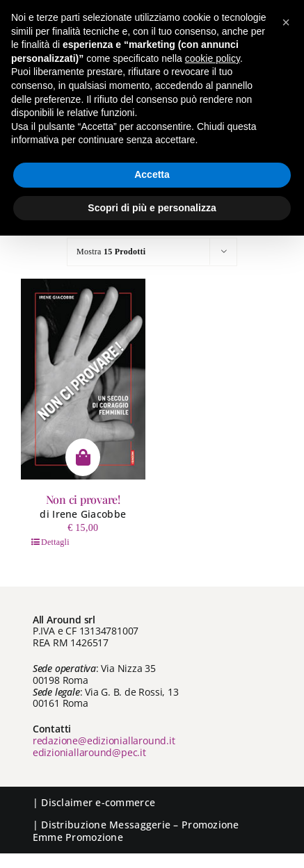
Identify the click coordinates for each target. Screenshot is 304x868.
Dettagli (55, 542)
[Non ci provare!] (83, 379)
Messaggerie (140, 825)
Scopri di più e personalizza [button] (152, 208)
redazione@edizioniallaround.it (104, 740)
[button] (286, 22)
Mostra (111, 252)
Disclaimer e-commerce (98, 802)
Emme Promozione (78, 837)
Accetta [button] (152, 174)
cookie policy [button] (213, 58)
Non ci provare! (83, 499)
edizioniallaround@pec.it (89, 752)
